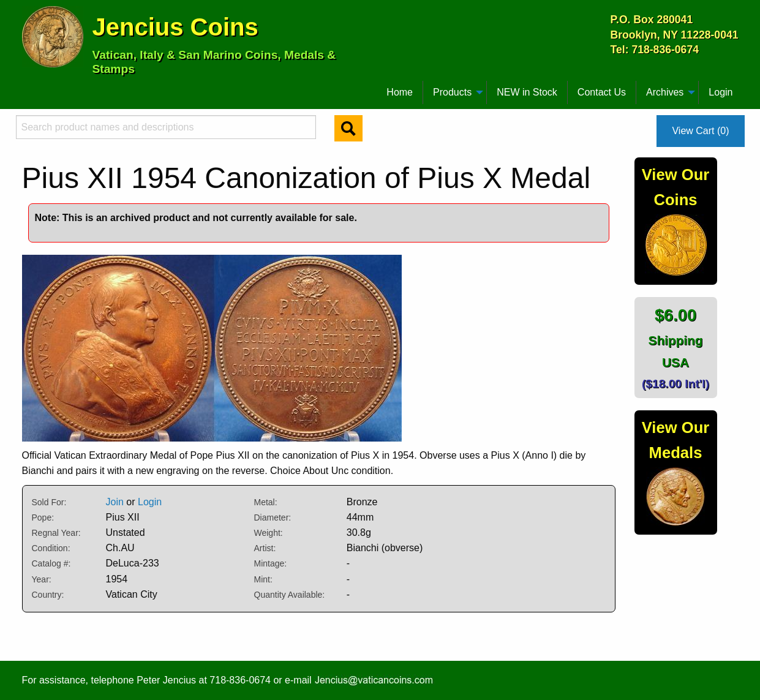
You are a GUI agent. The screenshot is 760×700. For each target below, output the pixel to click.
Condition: (51, 548)
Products (452, 92)
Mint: (263, 579)
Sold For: (49, 502)
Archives (665, 92)
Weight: (269, 533)
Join (115, 502)
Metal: (266, 502)
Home (400, 92)
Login (720, 92)
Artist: (265, 548)
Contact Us (602, 92)
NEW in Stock (527, 92)
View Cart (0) (700, 131)
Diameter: (273, 517)
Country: (48, 595)
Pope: (43, 517)
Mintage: (271, 563)
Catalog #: (51, 563)
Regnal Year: (56, 533)
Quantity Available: (290, 595)
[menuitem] (28, 88)
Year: (42, 579)
